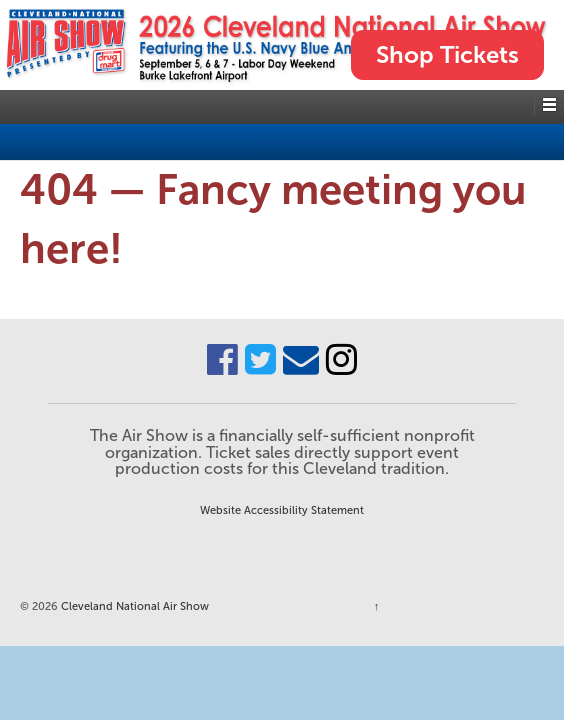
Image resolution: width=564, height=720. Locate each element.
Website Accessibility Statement (282, 510)
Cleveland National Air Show (133, 606)
